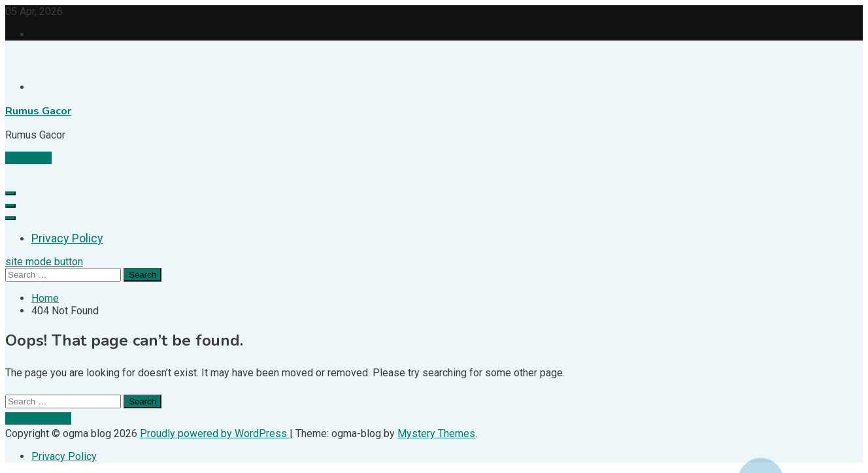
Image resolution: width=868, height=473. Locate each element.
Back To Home (38, 418)
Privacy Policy (67, 238)
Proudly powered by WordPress (215, 433)
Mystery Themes (436, 433)
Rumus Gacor (38, 111)
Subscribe (28, 158)
